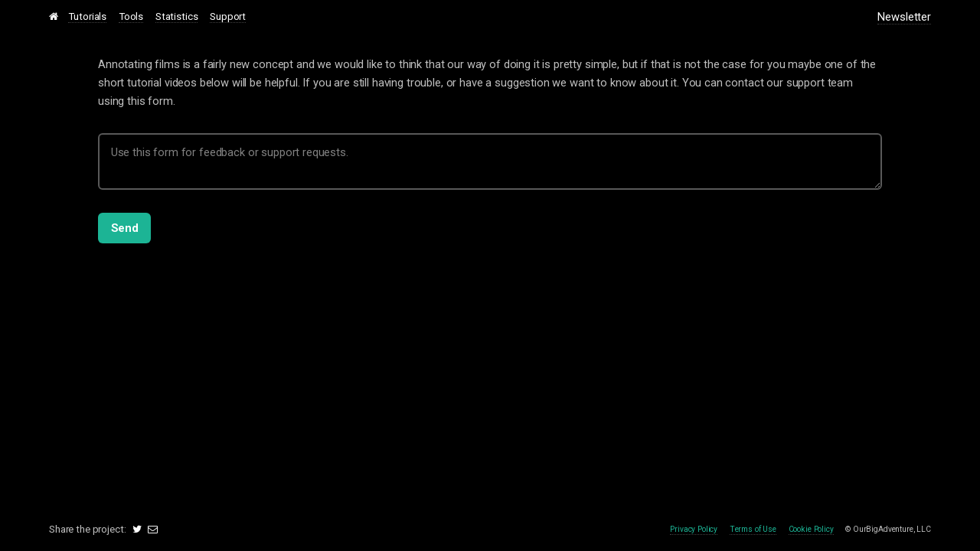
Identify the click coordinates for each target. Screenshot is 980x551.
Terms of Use (753, 529)
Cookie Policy (811, 529)
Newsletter (904, 17)
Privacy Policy (694, 529)
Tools (131, 16)
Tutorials (87, 16)
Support (228, 16)
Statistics (177, 16)
